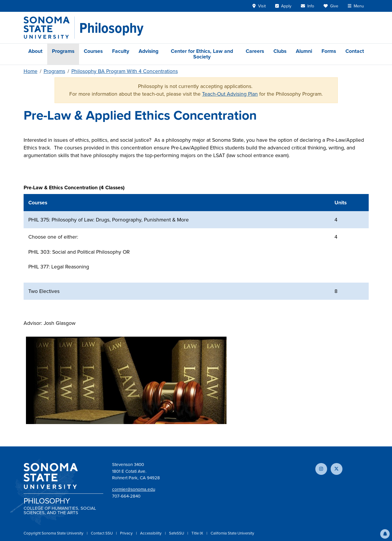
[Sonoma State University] (49, 28)
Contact (355, 51)
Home (31, 71)
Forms (329, 51)
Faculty (121, 51)
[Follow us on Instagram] (321, 469)
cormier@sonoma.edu (134, 489)
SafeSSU (177, 533)
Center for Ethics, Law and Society (202, 54)
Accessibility (151, 533)
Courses (93, 51)
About (35, 51)
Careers (255, 51)
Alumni (304, 51)
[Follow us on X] (337, 469)
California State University (232, 533)
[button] (385, 534)
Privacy (127, 533)
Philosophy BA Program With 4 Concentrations (125, 71)
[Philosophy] (111, 28)
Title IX (198, 533)
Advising (149, 51)
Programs (63, 51)
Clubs (280, 51)
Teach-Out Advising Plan (230, 94)
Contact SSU (102, 533)
